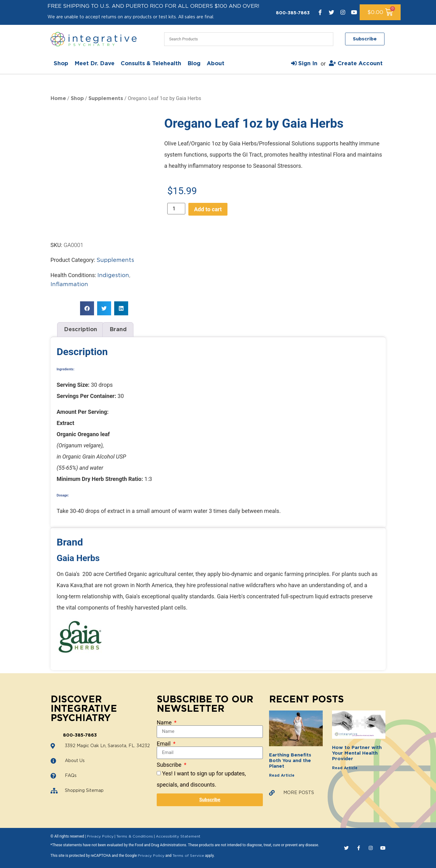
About (216, 64)
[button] (87, 308)
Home (58, 98)
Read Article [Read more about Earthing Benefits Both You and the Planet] (282, 775)
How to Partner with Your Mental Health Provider (357, 753)
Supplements (106, 98)
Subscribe (170, 765)
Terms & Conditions (135, 836)
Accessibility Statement (178, 836)
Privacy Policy (100, 836)
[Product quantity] (176, 209)
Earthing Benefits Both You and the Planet (290, 761)
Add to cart (208, 209)
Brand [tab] (118, 330)
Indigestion (113, 276)
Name (165, 723)
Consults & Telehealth (151, 64)
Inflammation (69, 285)
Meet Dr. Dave (94, 64)
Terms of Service (188, 856)
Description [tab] (81, 330)
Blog (194, 64)
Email (164, 744)
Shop (61, 64)
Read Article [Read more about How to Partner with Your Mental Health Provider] (345, 768)
